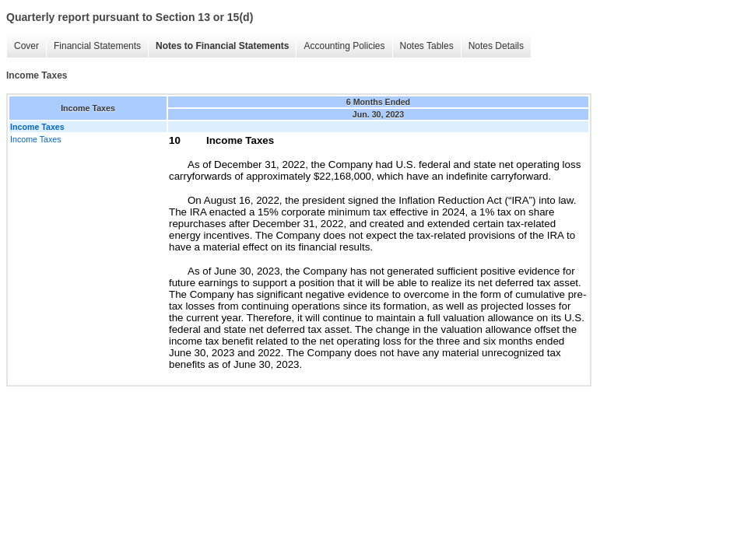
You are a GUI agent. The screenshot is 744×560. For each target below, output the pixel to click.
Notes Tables (427, 46)
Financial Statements (97, 46)
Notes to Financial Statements (222, 46)
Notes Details (496, 46)
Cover (26, 46)
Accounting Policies (344, 46)
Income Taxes (36, 139)
